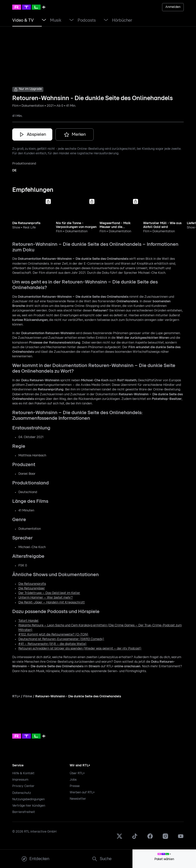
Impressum (20, 780)
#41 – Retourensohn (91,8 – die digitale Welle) (52, 644)
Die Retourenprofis (32, 584)
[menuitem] (35, 859)
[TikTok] (135, 838)
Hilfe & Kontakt (23, 773)
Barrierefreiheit (24, 812)
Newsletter (78, 799)
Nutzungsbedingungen (28, 799)
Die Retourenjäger (32, 588)
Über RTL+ (77, 773)
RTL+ (16, 696)
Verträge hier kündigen (29, 806)
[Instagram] (165, 838)
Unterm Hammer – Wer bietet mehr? (46, 598)
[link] (23, 20)
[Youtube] (181, 838)
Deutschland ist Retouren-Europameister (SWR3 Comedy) (61, 639)
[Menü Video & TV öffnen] (44, 20)
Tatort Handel (28, 621)
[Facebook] (150, 838)
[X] (119, 838)
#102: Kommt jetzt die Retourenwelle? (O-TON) (53, 635)
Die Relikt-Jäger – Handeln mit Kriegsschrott (52, 602)
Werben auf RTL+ (82, 792)
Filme (28, 696)
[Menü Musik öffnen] (71, 20)
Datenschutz (22, 793)
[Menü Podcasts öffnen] (106, 20)
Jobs (73, 780)
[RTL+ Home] (29, 7)
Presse (75, 786)
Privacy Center (23, 786)
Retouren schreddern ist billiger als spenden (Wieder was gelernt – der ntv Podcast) (80, 649)
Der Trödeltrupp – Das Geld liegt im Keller (49, 593)
